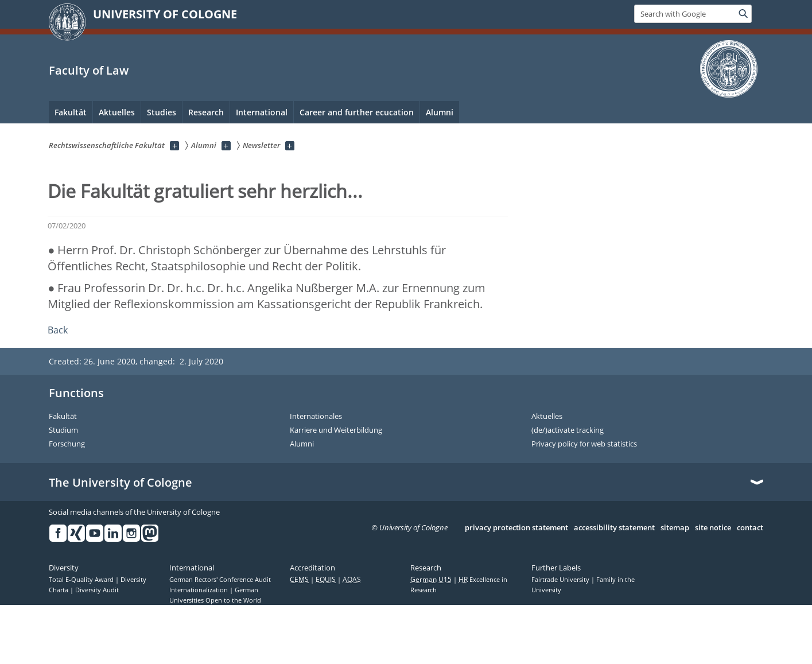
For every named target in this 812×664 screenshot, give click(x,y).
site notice (713, 528)
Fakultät (63, 417)
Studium (63, 430)
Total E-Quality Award (82, 580)
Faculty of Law (89, 70)
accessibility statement (614, 528)
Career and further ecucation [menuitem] (357, 112)
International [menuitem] (262, 112)
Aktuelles (547, 417)
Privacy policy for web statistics (584, 444)
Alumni (302, 444)
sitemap (675, 528)
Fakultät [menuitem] (71, 112)
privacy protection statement (516, 528)
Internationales (316, 417)
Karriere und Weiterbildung (336, 430)
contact (750, 528)
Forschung (67, 444)
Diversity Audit (97, 590)
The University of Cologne (121, 483)
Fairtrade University (561, 580)
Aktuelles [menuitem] (117, 112)
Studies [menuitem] (162, 112)
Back (58, 330)
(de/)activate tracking (568, 430)
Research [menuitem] (206, 112)
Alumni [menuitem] (440, 112)
